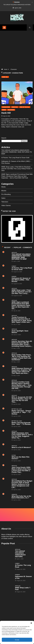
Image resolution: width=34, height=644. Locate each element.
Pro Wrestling (6, 194)
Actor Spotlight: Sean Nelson (20, 332)
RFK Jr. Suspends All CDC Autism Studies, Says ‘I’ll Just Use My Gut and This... (22, 400)
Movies (4, 191)
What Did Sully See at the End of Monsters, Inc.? (21, 497)
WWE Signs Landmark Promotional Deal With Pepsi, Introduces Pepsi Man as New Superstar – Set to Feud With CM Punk (17, 176)
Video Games (6, 205)
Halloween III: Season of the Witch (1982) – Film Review (21, 280)
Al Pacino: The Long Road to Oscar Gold (15, 158)
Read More (6, 130)
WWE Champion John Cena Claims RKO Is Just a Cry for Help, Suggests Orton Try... (22, 435)
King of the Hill (25, 107)
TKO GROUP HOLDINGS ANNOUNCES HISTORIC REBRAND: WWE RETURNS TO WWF (17, 152)
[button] (31, 623)
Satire (3, 198)
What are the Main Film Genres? (20, 458)
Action (14, 455)
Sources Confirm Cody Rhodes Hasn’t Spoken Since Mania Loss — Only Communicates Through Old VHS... (22, 385)
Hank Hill (5, 77)
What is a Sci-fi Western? (21, 447)
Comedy (14, 266)
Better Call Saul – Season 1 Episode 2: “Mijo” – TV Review (21, 412)
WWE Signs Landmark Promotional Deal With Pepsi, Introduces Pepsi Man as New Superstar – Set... (21, 305)
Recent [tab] (6, 248)
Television (11, 110)
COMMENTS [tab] (27, 248)
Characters (14, 69)
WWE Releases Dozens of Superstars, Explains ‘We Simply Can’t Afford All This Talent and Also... (22, 371)
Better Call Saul (17, 409)
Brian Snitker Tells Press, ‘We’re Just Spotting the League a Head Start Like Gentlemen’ (21, 357)
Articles (14, 253)
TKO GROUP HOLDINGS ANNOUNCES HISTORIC (20, 554)
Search (4, 138)
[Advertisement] (17, 50)
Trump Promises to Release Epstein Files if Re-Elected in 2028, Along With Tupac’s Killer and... (22, 320)
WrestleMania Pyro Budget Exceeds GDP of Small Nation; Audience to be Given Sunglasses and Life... (22, 484)
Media (4, 110)
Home (6, 69)
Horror (14, 277)
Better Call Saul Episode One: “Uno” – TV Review (21, 423)
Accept (17, 640)
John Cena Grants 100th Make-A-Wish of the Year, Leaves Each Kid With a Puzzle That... (21, 470)
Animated (14, 494)
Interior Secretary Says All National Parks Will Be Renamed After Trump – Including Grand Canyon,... (22, 344)
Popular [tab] (17, 248)
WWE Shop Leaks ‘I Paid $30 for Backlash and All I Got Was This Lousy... (21, 292)
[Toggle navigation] (4, 27)
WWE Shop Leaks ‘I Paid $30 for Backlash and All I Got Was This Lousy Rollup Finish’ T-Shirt (17, 169)
